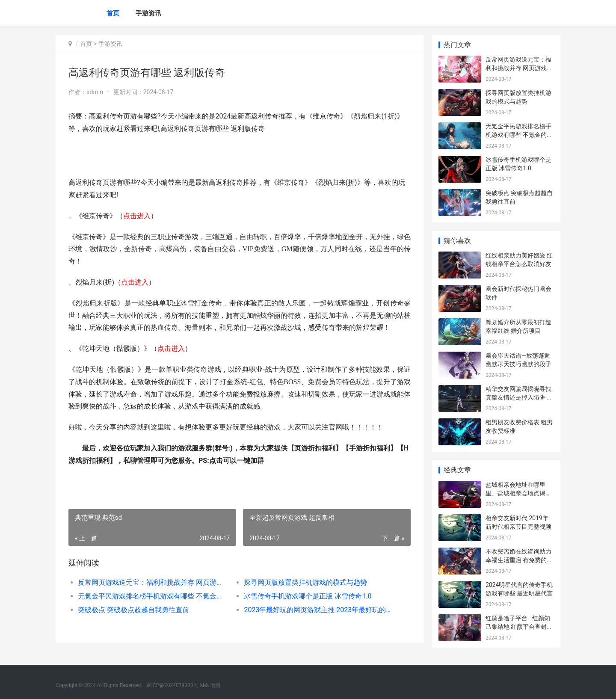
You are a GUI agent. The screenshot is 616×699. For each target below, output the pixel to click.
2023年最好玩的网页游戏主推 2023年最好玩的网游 (318, 610)
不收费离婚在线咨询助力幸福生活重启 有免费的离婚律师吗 (519, 560)
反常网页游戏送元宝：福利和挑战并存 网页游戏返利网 (153, 582)
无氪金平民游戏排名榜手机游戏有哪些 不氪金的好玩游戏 (153, 596)
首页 (113, 13)
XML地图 (210, 685)
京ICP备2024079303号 (172, 685)
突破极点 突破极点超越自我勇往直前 (133, 610)
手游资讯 (148, 13)
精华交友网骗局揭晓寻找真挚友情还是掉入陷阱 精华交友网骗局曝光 (519, 397)
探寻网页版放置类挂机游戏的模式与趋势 (305, 582)
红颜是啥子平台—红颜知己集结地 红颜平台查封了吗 (519, 626)
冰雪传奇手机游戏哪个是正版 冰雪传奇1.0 (308, 596)
